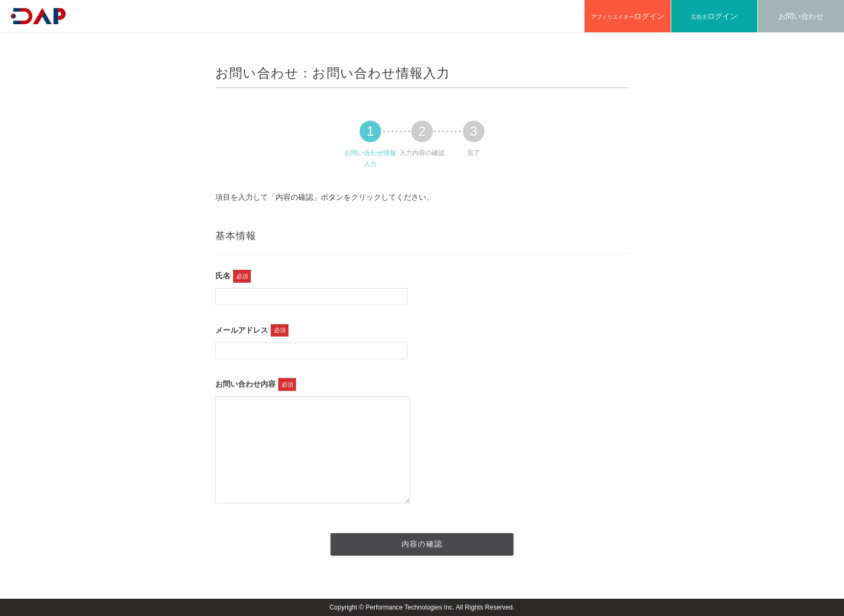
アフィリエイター (628, 16)
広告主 (714, 16)
